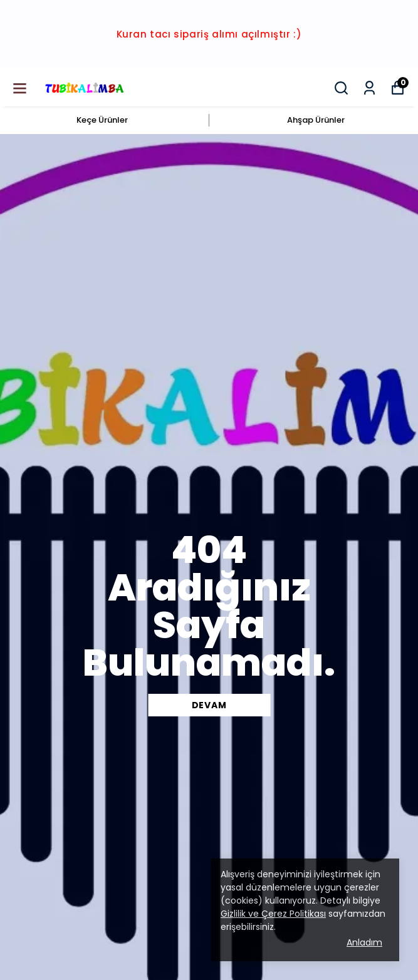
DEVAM (209, 705)
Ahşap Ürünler (316, 120)
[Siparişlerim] (369, 88)
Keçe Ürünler (102, 120)
